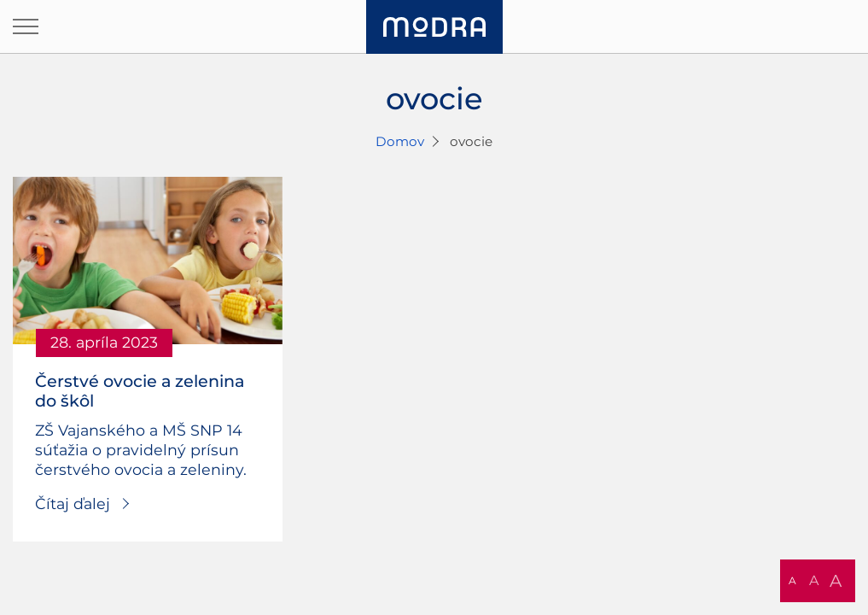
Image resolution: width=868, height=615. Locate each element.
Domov (400, 141)
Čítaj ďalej (73, 504)
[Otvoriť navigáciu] (26, 26)
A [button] (792, 580)
